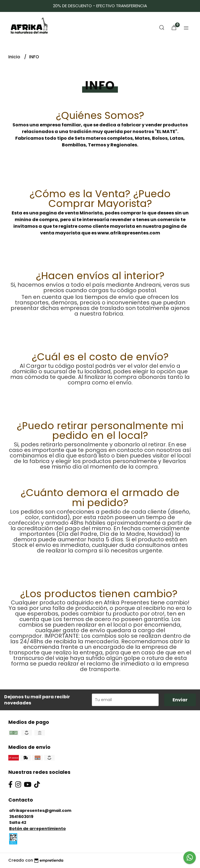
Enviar (180, 700)
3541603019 (21, 817)
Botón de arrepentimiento (37, 829)
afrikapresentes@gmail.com (40, 811)
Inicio (15, 57)
